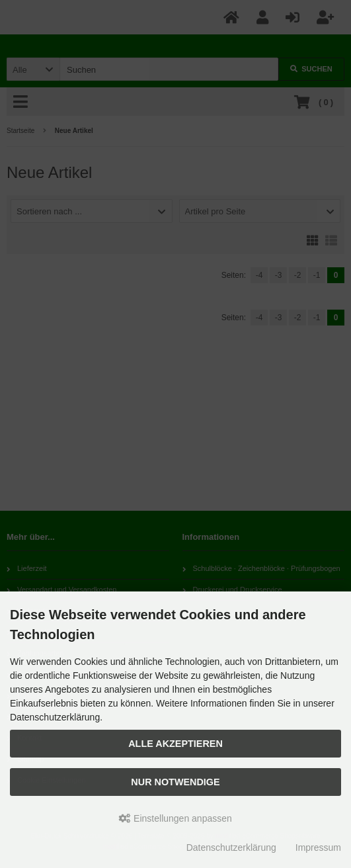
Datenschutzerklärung (231, 847)
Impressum (318, 847)
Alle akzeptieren (175, 744)
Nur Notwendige (175, 782)
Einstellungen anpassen (175, 818)
